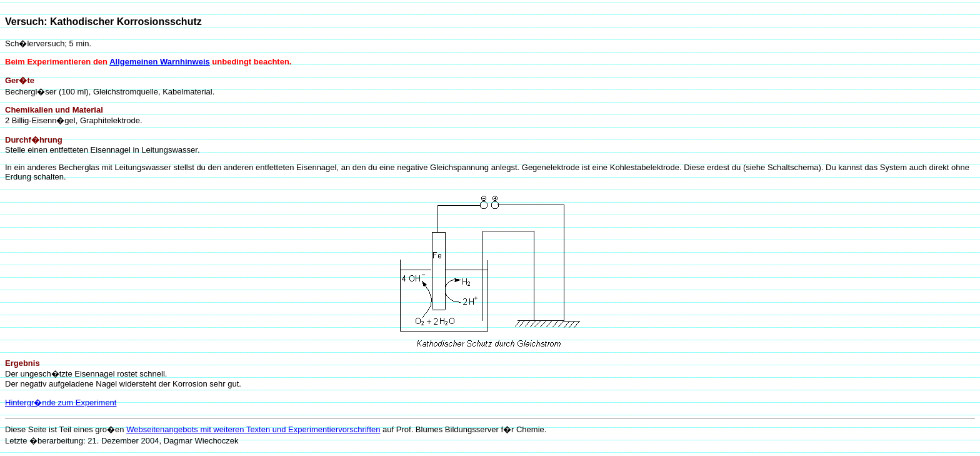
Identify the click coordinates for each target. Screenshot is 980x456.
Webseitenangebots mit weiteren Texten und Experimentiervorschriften (253, 429)
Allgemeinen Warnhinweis (160, 62)
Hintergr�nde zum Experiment (61, 403)
